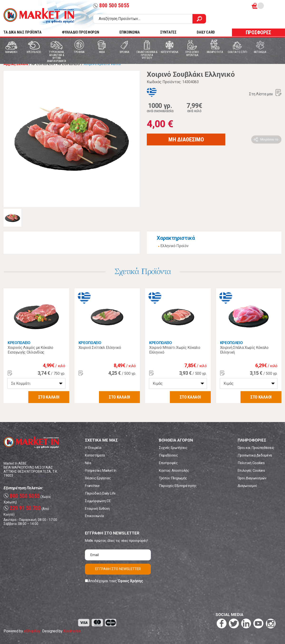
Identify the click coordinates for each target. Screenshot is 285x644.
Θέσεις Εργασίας (98, 478)
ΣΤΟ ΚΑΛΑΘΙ (49, 397)
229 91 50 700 (22, 508)
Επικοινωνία (94, 516)
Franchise (92, 486)
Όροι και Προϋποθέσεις (256, 448)
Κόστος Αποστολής (174, 471)
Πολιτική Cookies (251, 463)
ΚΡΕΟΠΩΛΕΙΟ (19, 343)
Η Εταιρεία (93, 448)
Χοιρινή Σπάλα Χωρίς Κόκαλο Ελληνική (244, 350)
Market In (39, 16)
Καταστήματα (95, 455)
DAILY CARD (206, 32)
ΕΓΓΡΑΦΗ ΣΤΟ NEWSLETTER (118, 569)
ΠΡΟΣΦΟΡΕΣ (258, 32)
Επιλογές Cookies (251, 471)
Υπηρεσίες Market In (101, 471)
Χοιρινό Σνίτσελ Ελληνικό (100, 348)
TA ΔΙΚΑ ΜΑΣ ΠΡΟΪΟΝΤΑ (22, 32)
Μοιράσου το (269, 139)
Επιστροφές (168, 463)
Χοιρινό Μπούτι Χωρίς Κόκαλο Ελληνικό (175, 350)
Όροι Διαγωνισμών (252, 478)
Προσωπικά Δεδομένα (255, 455)
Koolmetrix (72, 631)
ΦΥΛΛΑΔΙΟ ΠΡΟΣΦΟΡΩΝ (80, 32)
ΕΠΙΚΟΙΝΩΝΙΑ (130, 32)
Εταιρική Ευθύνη (97, 509)
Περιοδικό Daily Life (100, 493)
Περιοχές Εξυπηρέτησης (178, 486)
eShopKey (32, 631)
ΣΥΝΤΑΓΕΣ (168, 32)
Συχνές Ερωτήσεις (173, 448)
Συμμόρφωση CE (98, 501)
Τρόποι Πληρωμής (173, 478)
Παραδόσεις (168, 455)
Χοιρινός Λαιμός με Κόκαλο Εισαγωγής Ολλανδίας (30, 350)
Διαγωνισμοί (247, 486)
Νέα (88, 463)
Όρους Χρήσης (130, 581)
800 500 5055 (111, 6)
